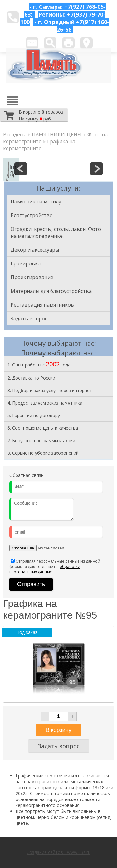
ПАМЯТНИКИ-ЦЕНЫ (57, 135)
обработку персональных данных (44, 569)
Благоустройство (32, 215)
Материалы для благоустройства (51, 291)
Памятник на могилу (36, 202)
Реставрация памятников (42, 305)
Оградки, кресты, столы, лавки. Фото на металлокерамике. (56, 232)
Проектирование (32, 277)
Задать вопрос (29, 319)
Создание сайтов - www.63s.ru (58, 852)
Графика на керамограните (39, 145)
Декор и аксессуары (35, 250)
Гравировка (26, 263)
